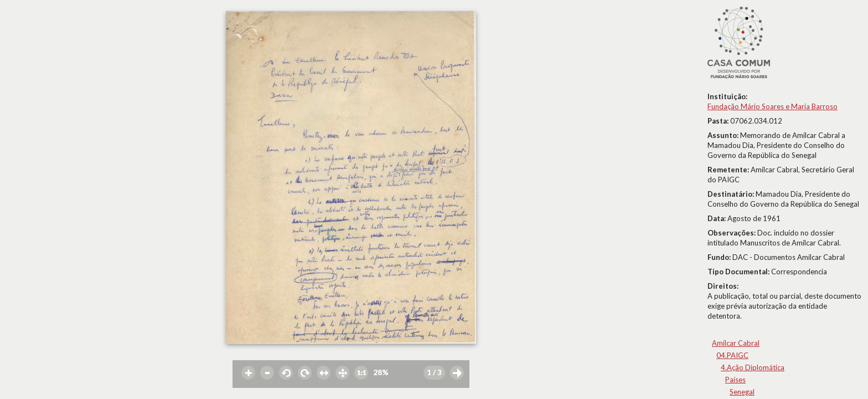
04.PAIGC (732, 355)
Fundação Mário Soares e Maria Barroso (773, 106)
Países (735, 380)
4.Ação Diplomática (753, 367)
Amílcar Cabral (736, 343)
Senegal (742, 392)
